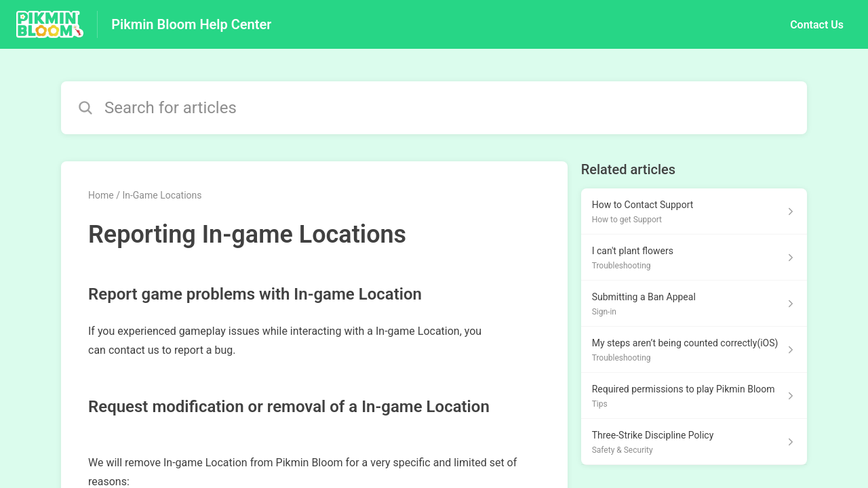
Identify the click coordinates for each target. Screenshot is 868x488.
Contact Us (817, 25)
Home (101, 195)
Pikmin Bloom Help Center (191, 24)
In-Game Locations (162, 195)
